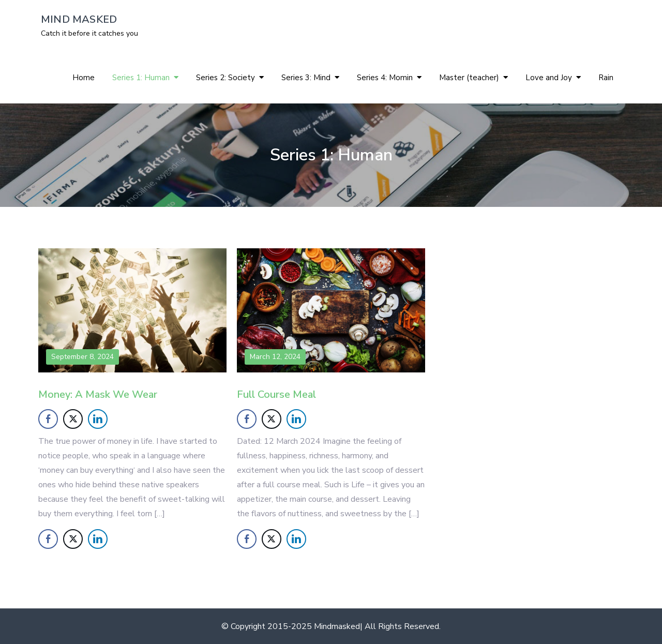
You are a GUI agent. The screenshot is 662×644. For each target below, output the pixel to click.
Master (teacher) (469, 78)
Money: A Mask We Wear (98, 394)
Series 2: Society (225, 78)
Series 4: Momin (385, 78)
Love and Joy (549, 78)
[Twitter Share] (73, 419)
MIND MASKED (79, 19)
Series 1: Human (141, 78)
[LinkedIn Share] (98, 419)
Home (84, 78)
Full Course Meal (276, 394)
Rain (606, 78)
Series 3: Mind (306, 78)
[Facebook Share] (48, 419)
